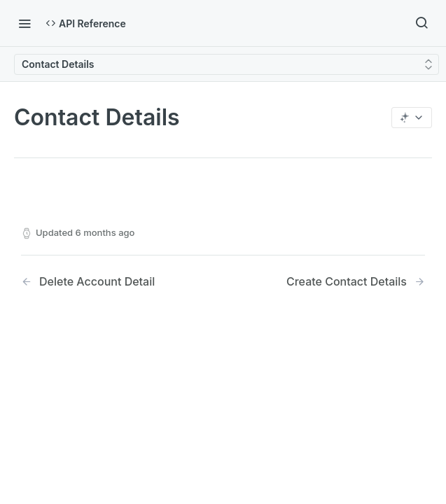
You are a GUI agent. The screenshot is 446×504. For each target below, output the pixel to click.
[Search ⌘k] (421, 23)
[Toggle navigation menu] (25, 23)
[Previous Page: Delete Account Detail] (107, 282)
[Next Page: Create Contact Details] (356, 282)
